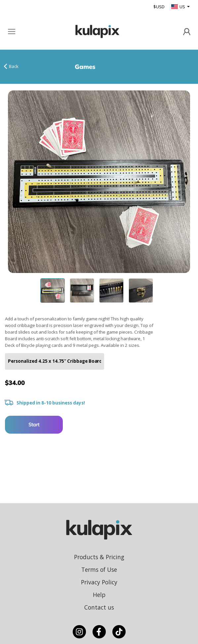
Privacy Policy (99, 582)
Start (34, 425)
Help (99, 595)
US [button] (179, 7)
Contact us (99, 607)
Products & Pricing (99, 557)
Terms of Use (99, 569)
